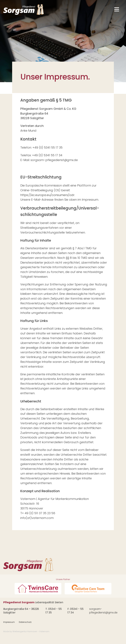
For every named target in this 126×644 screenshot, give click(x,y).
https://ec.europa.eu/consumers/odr (47, 195)
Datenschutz (25, 622)
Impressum (9, 622)
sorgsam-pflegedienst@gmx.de (103, 611)
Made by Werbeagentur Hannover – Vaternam (26, 631)
